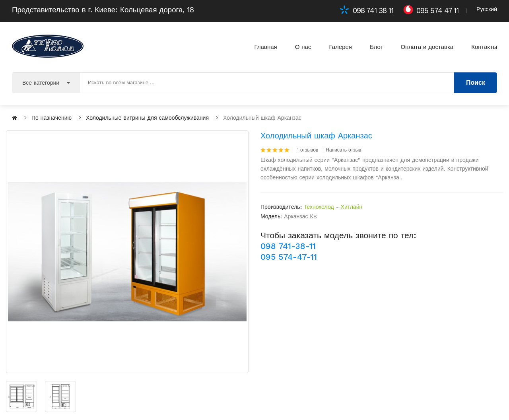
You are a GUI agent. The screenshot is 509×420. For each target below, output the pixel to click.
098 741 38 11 (373, 11)
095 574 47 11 (437, 11)
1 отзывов (308, 150)
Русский (487, 9)
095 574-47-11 (289, 257)
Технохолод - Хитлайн (333, 207)
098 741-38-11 (288, 246)
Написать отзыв (343, 150)
